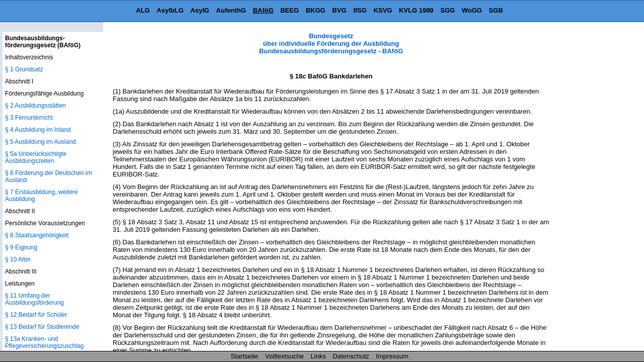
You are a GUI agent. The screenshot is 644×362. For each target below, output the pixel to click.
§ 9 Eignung (21, 247)
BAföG (263, 10)
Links (318, 356)
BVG (339, 10)
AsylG (200, 10)
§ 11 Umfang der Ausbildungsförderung (34, 299)
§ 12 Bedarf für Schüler (36, 315)
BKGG (316, 10)
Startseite (245, 356)
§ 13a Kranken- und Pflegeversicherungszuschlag (44, 342)
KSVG (383, 10)
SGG (448, 10)
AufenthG (231, 10)
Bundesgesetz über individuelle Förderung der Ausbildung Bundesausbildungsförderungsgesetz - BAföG (331, 43)
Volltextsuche (285, 356)
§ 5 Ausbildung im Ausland (41, 142)
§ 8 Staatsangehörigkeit (37, 235)
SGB (496, 10)
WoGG (472, 10)
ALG (143, 10)
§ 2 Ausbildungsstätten (35, 106)
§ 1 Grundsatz (24, 69)
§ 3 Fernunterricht (29, 118)
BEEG (290, 10)
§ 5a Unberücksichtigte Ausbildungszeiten (36, 157)
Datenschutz (351, 356)
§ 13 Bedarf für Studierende (42, 327)
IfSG (360, 10)
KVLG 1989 (416, 10)
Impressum (392, 356)
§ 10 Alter (18, 259)
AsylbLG (170, 10)
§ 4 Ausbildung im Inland (38, 130)
